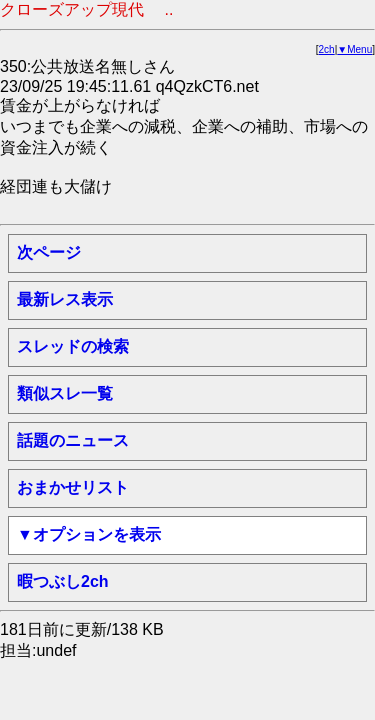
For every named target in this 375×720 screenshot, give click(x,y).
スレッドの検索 (73, 346)
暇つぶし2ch (63, 581)
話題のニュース (73, 440)
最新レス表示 (65, 299)
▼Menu (354, 49)
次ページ (49, 252)
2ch (327, 49)
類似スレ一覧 (65, 393)
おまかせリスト (73, 487)
